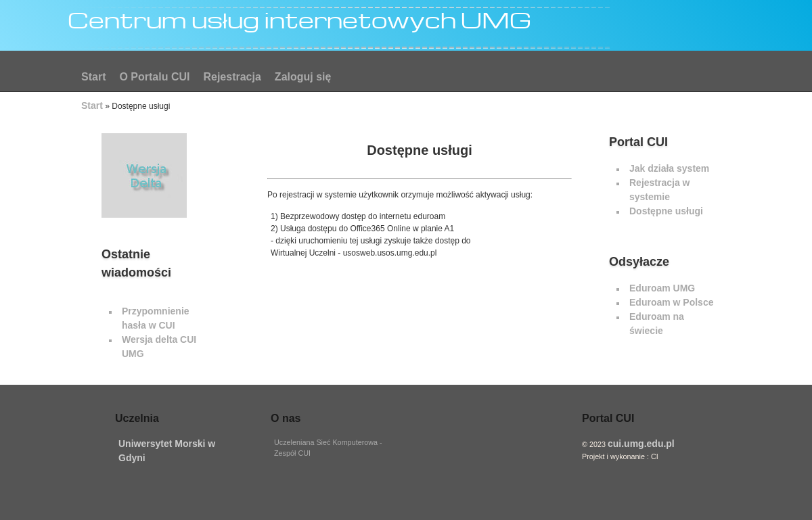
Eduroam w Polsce (671, 302)
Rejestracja (232, 77)
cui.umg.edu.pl (641, 444)
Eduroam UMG (662, 288)
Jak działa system (669, 168)
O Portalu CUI (154, 77)
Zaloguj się (303, 77)
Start (93, 77)
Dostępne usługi (666, 211)
